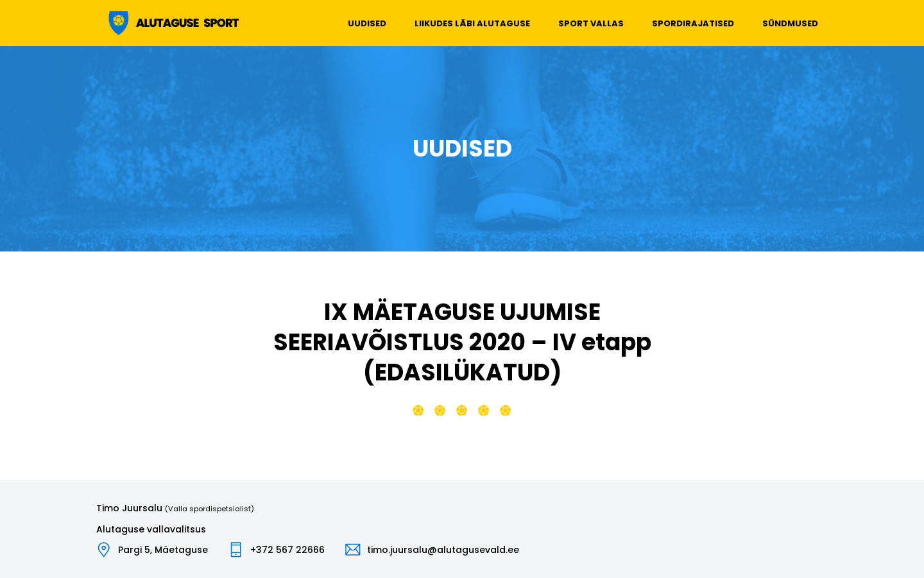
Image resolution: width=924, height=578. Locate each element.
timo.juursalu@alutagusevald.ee (443, 550)
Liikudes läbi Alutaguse (472, 23)
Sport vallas (591, 23)
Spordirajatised (693, 23)
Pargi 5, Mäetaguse (163, 550)
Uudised (367, 23)
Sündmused (790, 23)
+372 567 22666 (287, 550)
